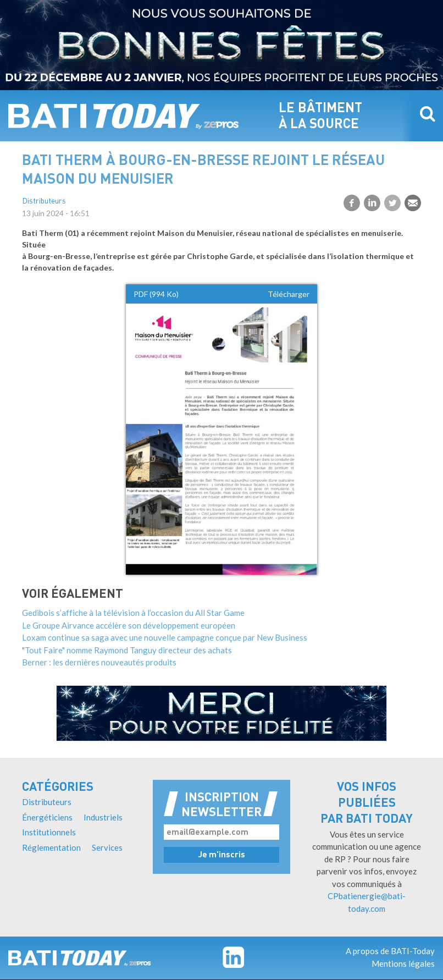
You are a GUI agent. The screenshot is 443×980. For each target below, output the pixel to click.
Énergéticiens (47, 817)
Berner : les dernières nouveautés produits (99, 662)
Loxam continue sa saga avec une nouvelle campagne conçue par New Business (165, 637)
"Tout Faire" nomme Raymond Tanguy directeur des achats (127, 650)
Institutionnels (49, 832)
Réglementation (51, 847)
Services (107, 847)
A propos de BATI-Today (390, 951)
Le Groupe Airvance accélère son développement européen (129, 625)
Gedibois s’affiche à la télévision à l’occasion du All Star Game (133, 613)
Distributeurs (44, 202)
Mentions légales (403, 964)
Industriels (103, 817)
